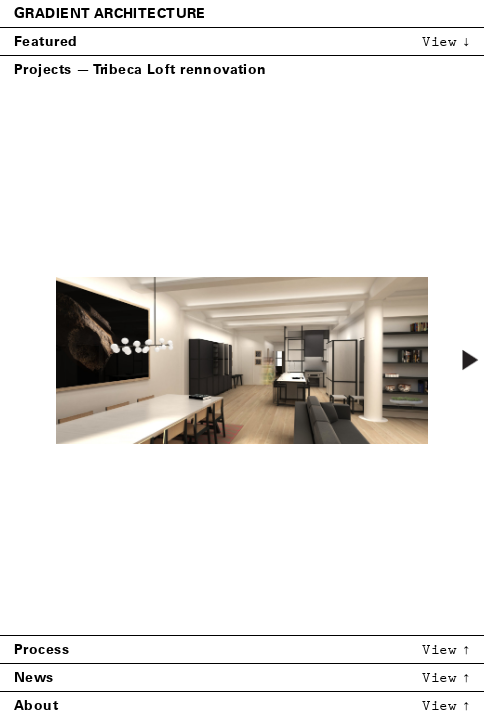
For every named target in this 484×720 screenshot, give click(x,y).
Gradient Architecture (110, 13)
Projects (42, 69)
